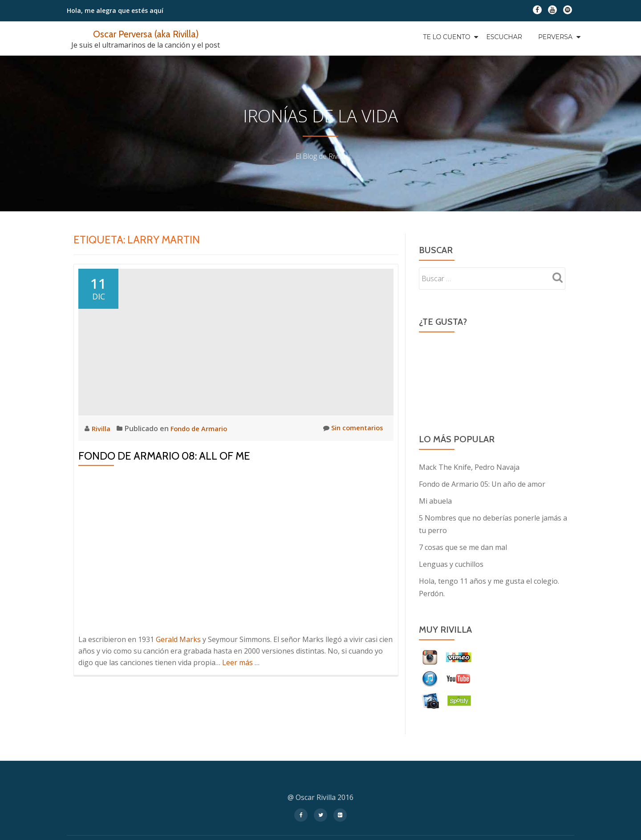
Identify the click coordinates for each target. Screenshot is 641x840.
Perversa (555, 37)
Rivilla (102, 428)
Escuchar (504, 37)
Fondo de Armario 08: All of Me (164, 456)
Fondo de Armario (202, 428)
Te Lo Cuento (446, 37)
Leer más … (241, 662)
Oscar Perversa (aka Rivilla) (146, 34)
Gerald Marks (178, 639)
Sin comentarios (351, 428)
